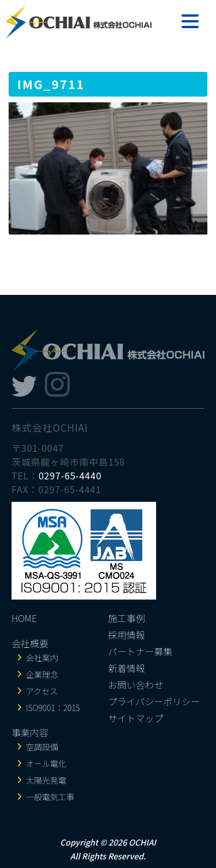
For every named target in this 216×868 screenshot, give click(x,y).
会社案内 (42, 658)
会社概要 (30, 643)
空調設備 (42, 747)
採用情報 (127, 635)
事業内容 (30, 732)
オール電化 (46, 763)
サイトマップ (136, 718)
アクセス (42, 691)
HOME (24, 618)
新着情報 (127, 668)
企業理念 (42, 674)
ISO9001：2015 (53, 708)
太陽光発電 (46, 780)
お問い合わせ (136, 685)
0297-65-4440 (70, 475)
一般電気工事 (50, 797)
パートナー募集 (141, 651)
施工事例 (127, 618)
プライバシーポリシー (154, 701)
